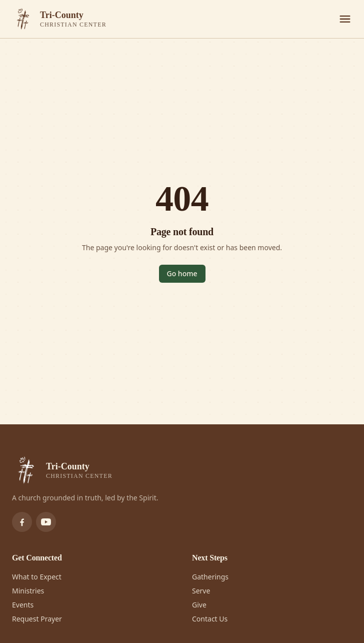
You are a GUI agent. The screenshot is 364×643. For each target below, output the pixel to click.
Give (199, 605)
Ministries (28, 591)
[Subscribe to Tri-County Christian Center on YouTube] (46, 522)
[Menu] (345, 19)
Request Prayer (37, 619)
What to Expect (37, 577)
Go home (182, 273)
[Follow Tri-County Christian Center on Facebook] (22, 522)
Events (23, 605)
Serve (201, 591)
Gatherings (210, 577)
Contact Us (210, 619)
